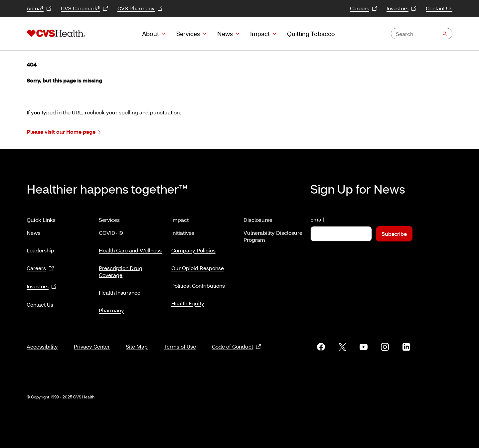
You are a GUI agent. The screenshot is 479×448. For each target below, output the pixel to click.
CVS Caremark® (84, 8)
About (151, 34)
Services (188, 34)
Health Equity (188, 303)
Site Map (137, 346)
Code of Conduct (237, 347)
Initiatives (183, 233)
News (225, 34)
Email (317, 219)
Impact (260, 34)
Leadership (40, 250)
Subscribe (394, 234)
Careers (364, 8)
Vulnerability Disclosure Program (273, 236)
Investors (401, 8)
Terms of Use (180, 346)
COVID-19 (111, 233)
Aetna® (39, 8)
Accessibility (42, 346)
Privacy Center (92, 346)
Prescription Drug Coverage (121, 271)
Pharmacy (111, 310)
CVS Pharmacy (140, 8)
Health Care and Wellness (130, 250)
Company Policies (193, 250)
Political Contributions (198, 286)
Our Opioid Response (198, 268)
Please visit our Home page (64, 132)
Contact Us (439, 8)
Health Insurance (120, 293)
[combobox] (422, 34)
